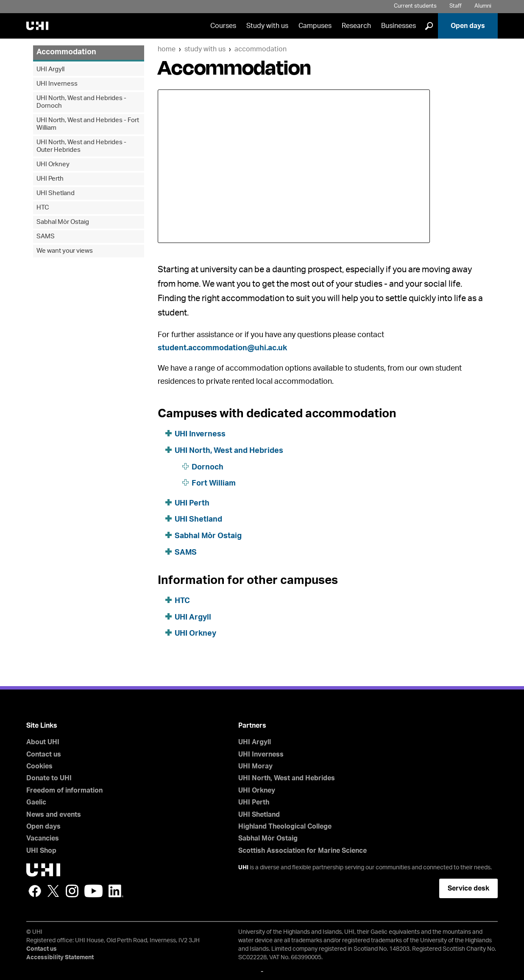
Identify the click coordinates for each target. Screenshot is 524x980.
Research (356, 26)
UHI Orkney (195, 634)
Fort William (214, 483)
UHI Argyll (193, 617)
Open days (468, 26)
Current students (415, 6)
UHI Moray (255, 766)
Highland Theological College (285, 826)
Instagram (72, 891)
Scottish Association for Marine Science (302, 851)
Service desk (468, 888)
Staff (456, 6)
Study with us (267, 26)
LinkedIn (116, 891)
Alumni (483, 6)
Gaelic (36, 802)
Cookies (39, 766)
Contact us (44, 754)
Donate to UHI (49, 778)
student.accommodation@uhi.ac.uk (222, 348)
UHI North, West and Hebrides (229, 451)
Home (167, 49)
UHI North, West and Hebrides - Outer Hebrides (81, 146)
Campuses (315, 26)
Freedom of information (64, 790)
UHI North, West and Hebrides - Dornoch (81, 102)
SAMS (186, 553)
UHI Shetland (198, 519)
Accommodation (261, 49)
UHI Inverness (200, 434)
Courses (223, 26)
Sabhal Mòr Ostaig (208, 536)
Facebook (35, 891)
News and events (54, 815)
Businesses (399, 26)
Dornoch (208, 467)
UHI (243, 868)
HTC (182, 601)
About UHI (43, 742)
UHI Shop (41, 851)
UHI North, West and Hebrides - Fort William (88, 124)
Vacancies (43, 838)
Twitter (53, 891)
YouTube (93, 891)
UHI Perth (192, 503)
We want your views (65, 251)
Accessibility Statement (60, 958)
